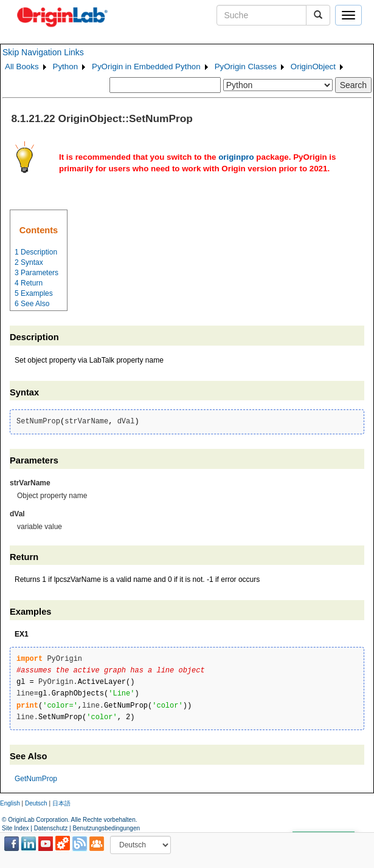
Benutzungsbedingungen (106, 828)
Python (66, 67)
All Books (22, 67)
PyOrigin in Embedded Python (146, 67)
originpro (236, 157)
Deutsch (36, 803)
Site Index (15, 828)
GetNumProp (36, 779)
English (10, 803)
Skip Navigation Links (43, 52)
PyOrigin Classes (246, 67)
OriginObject (313, 67)
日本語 (61, 803)
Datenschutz (51, 828)
